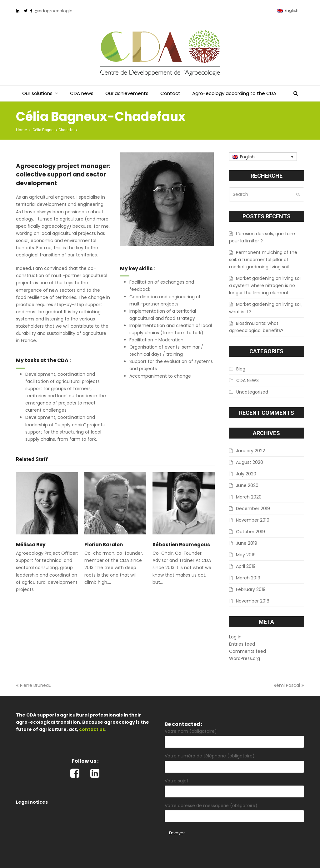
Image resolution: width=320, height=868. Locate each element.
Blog (241, 369)
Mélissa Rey (31, 545)
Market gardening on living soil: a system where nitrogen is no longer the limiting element (266, 285)
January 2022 (250, 451)
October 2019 (250, 532)
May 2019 (246, 555)
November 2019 (253, 520)
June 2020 (247, 485)
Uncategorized (252, 392)
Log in (235, 637)
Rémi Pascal (289, 685)
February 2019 (251, 589)
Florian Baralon (104, 545)
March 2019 (248, 578)
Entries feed (242, 644)
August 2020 (250, 462)
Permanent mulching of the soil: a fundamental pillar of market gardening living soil (263, 260)
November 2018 (253, 601)
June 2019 (247, 543)
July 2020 (246, 474)
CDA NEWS (247, 380)
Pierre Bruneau (34, 685)
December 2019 (253, 508)
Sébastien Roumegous (181, 545)
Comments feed (247, 651)
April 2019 (246, 566)
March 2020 (249, 497)
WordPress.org (245, 658)
